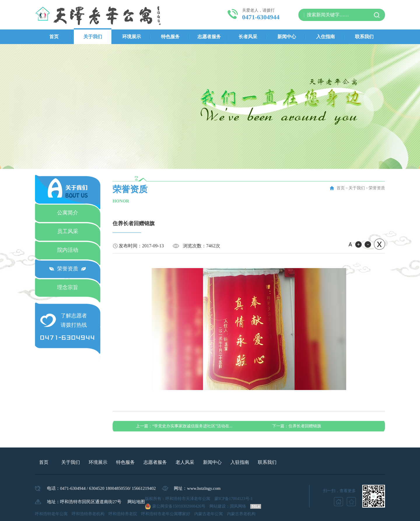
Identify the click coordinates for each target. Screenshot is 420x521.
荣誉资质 (68, 269)
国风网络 (238, 506)
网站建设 (218, 506)
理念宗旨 (68, 287)
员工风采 (68, 231)
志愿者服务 (209, 37)
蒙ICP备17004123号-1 (233, 499)
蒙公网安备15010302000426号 (179, 506)
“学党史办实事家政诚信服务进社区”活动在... (184, 426)
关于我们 (93, 37)
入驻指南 (240, 462)
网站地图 (136, 502)
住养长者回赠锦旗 (297, 426)
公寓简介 (68, 213)
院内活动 (68, 250)
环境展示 (132, 37)
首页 (54, 37)
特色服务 (170, 37)
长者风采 (248, 37)
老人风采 (185, 462)
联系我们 (364, 37)
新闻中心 (287, 37)
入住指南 (325, 37)
